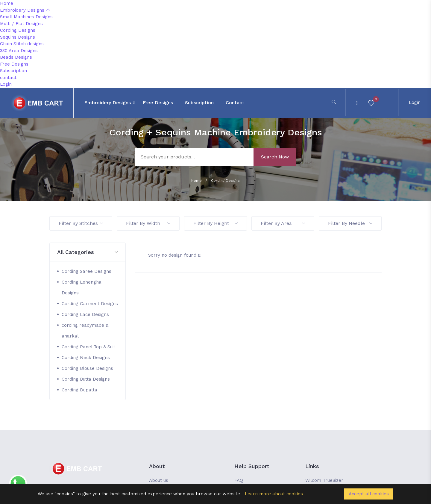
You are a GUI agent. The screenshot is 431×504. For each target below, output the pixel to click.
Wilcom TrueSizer (324, 480)
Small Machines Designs (26, 17)
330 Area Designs (19, 51)
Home (7, 3)
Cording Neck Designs (86, 358)
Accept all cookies (369, 494)
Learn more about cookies (274, 494)
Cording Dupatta (79, 390)
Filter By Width (148, 223)
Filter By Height (215, 223)
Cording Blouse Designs (87, 368)
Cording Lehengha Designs (82, 287)
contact (8, 78)
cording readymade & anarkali (85, 331)
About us (159, 480)
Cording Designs (18, 30)
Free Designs (14, 64)
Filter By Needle (350, 223)
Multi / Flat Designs (21, 24)
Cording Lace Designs (85, 314)
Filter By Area (283, 223)
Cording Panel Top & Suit (88, 347)
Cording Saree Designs (86, 271)
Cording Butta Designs (86, 379)
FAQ (239, 480)
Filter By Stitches (81, 223)
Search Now (275, 157)
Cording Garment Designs (90, 304)
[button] (88, 252)
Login (6, 84)
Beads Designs (16, 57)
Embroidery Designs (25, 10)
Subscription (13, 71)
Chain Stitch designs (22, 44)
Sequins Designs (18, 37)
